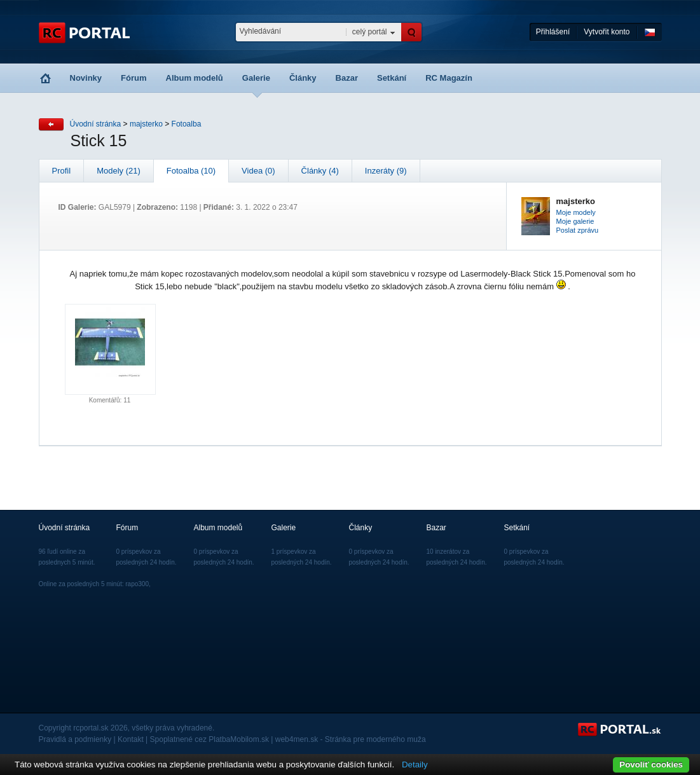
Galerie (256, 78)
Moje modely (576, 212)
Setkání (392, 78)
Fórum (134, 78)
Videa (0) (258, 171)
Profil (62, 171)
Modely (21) (119, 171)
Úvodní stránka (96, 124)
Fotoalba (187, 124)
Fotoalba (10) (191, 171)
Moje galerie (575, 221)
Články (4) (320, 171)
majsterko (146, 124)
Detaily (415, 765)
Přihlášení (553, 32)
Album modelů (195, 78)
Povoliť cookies (651, 765)
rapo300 (137, 584)
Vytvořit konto (607, 32)
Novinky (86, 78)
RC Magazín (449, 78)
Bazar (347, 78)
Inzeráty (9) (386, 171)
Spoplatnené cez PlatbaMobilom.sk (209, 739)
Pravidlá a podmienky (75, 739)
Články (303, 78)
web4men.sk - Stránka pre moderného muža (351, 739)
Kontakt (131, 739)
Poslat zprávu (578, 230)
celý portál (370, 32)
